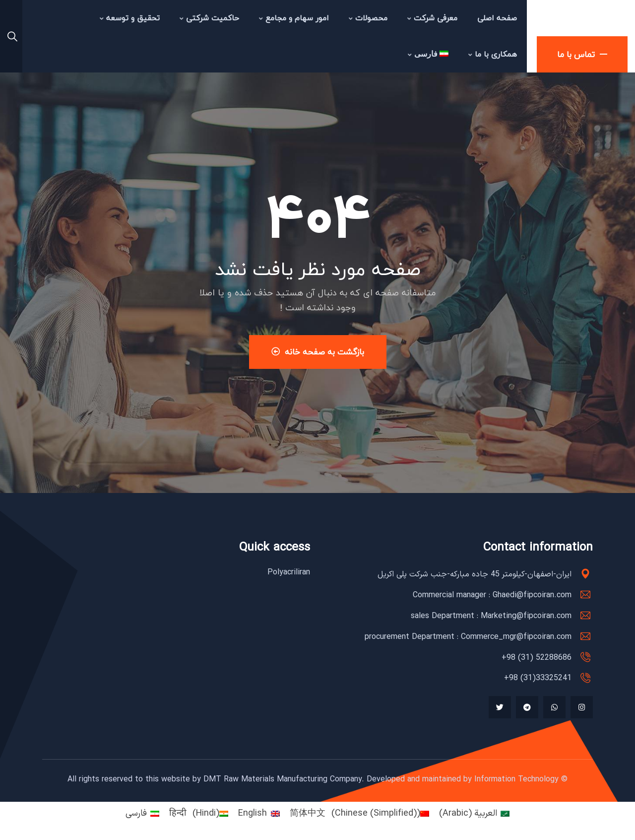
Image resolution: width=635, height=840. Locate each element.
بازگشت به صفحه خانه (318, 352)
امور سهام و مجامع (294, 18)
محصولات (368, 18)
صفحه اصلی (497, 18)
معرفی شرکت (432, 18)
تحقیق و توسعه (130, 18)
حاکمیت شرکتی (209, 18)
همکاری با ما (493, 54)
